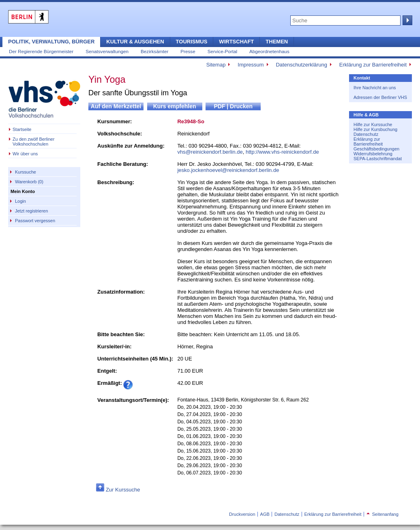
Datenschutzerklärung (301, 65)
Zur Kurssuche (123, 490)
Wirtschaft (236, 42)
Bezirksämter (154, 51)
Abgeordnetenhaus (269, 51)
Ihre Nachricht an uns (375, 88)
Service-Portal (222, 51)
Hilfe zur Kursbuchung (375, 129)
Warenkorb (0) (29, 182)
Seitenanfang (382, 514)
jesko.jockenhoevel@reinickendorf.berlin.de (228, 170)
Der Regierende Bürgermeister (41, 51)
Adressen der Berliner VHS (380, 97)
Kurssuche (26, 172)
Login (20, 201)
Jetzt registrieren (31, 211)
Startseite (22, 129)
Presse (188, 51)
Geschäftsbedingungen (376, 149)
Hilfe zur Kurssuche (373, 124)
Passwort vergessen (35, 221)
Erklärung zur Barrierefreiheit (373, 65)
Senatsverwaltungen (107, 51)
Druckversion (242, 514)
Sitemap (216, 65)
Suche (407, 20)
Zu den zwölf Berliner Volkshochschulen (33, 142)
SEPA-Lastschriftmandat (378, 159)
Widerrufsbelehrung (373, 154)
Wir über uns (25, 154)
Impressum (251, 65)
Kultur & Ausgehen (135, 42)
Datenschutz (366, 134)
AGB (265, 514)
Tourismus (192, 42)
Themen (277, 42)
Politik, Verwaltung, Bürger (51, 42)
